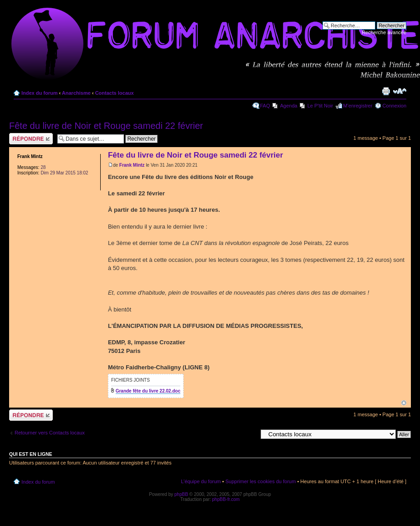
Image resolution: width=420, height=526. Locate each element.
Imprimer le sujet (386, 91)
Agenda (289, 106)
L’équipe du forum (201, 481)
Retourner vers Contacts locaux (50, 433)
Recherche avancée (384, 32)
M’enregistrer (358, 106)
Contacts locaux (115, 93)
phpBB (181, 494)
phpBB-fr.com (226, 499)
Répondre (31, 139)
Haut (404, 403)
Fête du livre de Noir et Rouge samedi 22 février (106, 126)
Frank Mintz (132, 165)
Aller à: (249, 434)
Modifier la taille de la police (400, 91)
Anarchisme (76, 93)
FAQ (265, 106)
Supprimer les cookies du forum (261, 481)
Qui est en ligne (31, 454)
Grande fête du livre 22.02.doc (148, 391)
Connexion (394, 106)
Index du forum (39, 93)
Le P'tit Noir (320, 106)
